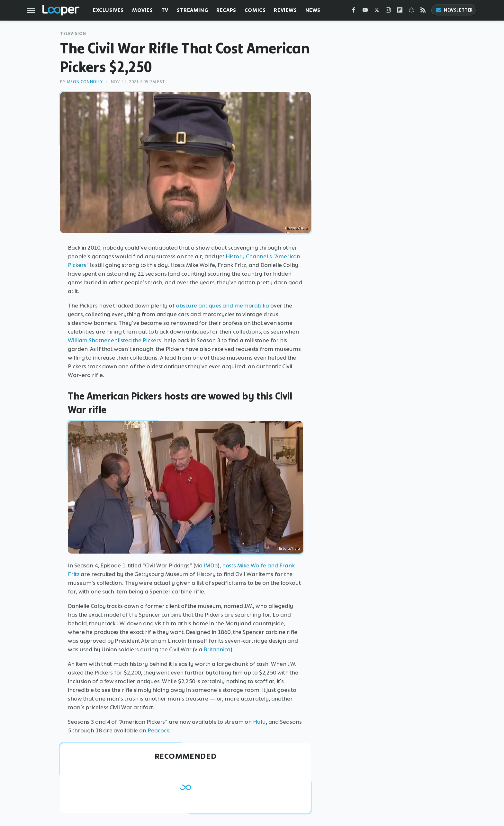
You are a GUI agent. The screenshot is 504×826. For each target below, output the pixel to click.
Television (73, 34)
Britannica (217, 649)
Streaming (192, 10)
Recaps (226, 10)
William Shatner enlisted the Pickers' (115, 340)
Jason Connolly (84, 82)
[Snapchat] (411, 11)
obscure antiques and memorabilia (222, 306)
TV (165, 10)
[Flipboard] (400, 11)
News (313, 10)
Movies (143, 10)
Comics (255, 10)
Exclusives (108, 10)
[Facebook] (354, 11)
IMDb (211, 565)
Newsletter (454, 10)
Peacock (158, 730)
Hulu (259, 722)
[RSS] (423, 11)
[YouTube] (365, 11)
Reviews (285, 10)
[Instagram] (388, 11)
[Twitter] (377, 11)
